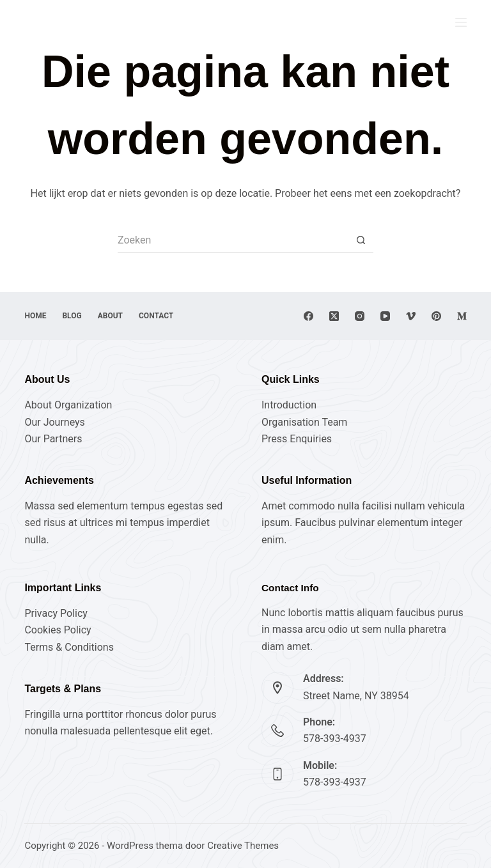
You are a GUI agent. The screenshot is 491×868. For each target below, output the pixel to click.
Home (35, 316)
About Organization (68, 405)
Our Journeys (54, 422)
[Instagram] (360, 316)
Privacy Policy (56, 613)
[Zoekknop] (361, 240)
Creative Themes (243, 846)
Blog (72, 316)
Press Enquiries (297, 439)
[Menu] (461, 22)
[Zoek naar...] (233, 240)
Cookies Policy (58, 630)
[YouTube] (385, 316)
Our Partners (53, 439)
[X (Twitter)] (334, 316)
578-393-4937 (335, 739)
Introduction (289, 405)
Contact (156, 316)
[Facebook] (308, 316)
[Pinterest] (436, 316)
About (110, 316)
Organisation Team (304, 422)
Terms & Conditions (69, 647)
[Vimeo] (411, 316)
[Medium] (462, 316)
